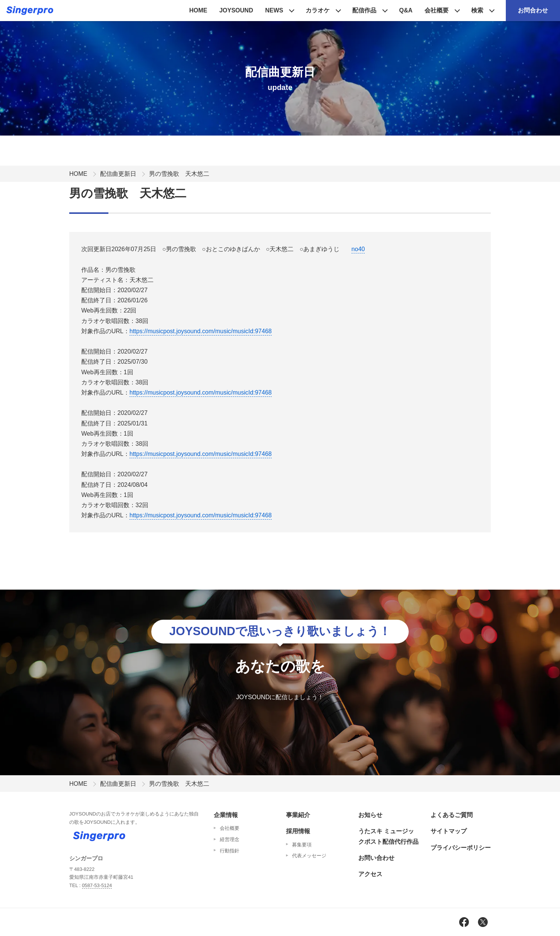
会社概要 (437, 10)
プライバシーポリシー (461, 848)
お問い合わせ (376, 858)
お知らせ (370, 815)
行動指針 (230, 851)
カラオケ (318, 10)
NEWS (274, 10)
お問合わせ (533, 10)
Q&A (406, 10)
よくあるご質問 (452, 815)
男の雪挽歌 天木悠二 (179, 174)
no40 (358, 249)
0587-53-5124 (97, 885)
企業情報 (226, 815)
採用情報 (298, 831)
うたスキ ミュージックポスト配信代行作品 (388, 836)
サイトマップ (449, 831)
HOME (198, 10)
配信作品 (364, 10)
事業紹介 (298, 815)
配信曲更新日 (118, 174)
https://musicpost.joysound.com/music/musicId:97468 (201, 331)
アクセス (370, 874)
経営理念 (230, 839)
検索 (477, 10)
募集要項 (302, 845)
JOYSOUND (236, 10)
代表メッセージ (309, 856)
